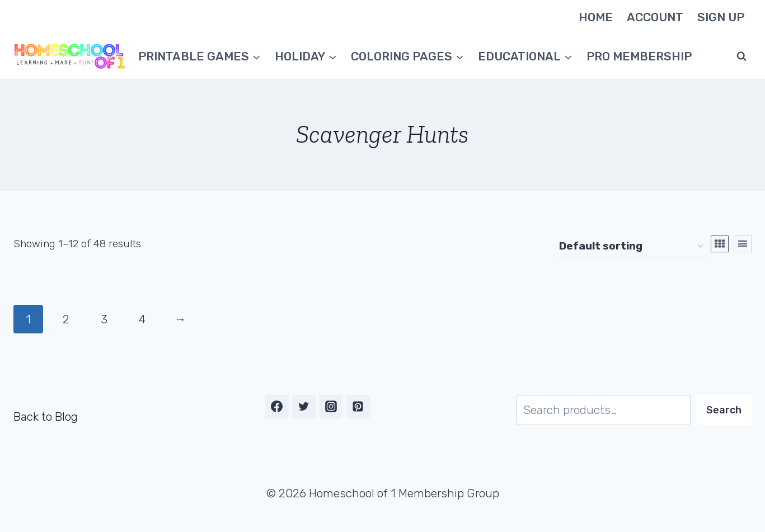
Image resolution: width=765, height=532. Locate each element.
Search (724, 410)
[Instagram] (331, 407)
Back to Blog (46, 416)
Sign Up (721, 17)
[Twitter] (304, 407)
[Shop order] (631, 247)
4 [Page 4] (142, 319)
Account (655, 17)
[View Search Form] (741, 57)
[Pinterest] (358, 407)
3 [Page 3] (104, 319)
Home (596, 17)
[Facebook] (277, 407)
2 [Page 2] (66, 319)
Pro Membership (639, 56)
